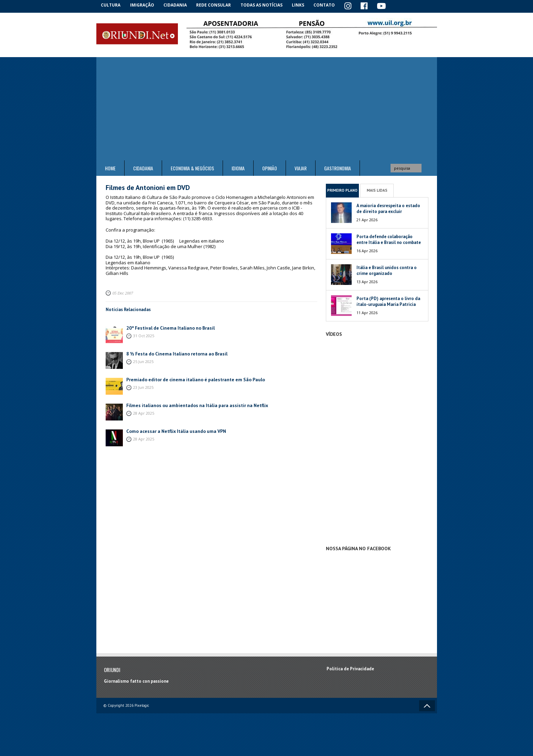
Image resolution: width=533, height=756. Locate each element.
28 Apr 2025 (144, 412)
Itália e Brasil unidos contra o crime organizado (387, 270)
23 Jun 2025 (143, 386)
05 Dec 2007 (122, 292)
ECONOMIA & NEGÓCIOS (192, 168)
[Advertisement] (267, 108)
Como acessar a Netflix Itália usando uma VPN (173, 430)
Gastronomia (338, 168)
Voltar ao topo (427, 705)
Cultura (112, 5)
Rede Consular (217, 5)
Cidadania (178, 5)
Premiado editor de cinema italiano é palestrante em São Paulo (191, 379)
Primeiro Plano (342, 190)
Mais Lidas (377, 190)
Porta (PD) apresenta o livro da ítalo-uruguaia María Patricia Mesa (388, 304)
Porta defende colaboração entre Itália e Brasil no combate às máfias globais (389, 242)
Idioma (238, 168)
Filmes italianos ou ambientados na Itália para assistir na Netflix (192, 404)
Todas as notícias (264, 5)
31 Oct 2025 (144, 335)
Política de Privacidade (350, 668)
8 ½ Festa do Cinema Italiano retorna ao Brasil (174, 353)
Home (110, 168)
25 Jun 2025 (143, 360)
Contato (329, 5)
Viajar (301, 168)
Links (302, 5)
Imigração (144, 5)
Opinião (270, 168)
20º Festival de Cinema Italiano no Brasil (168, 327)
